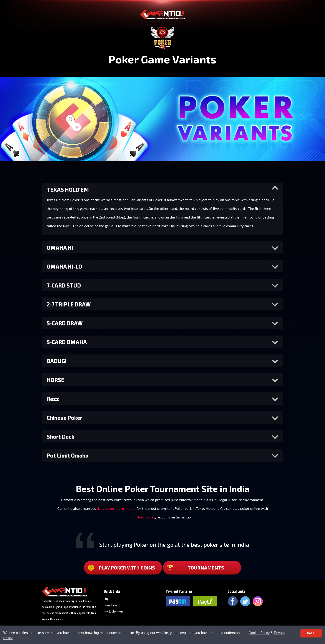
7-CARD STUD (64, 285)
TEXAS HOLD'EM (68, 189)
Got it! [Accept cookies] (311, 633)
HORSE (56, 380)
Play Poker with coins (122, 568)
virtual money (144, 517)
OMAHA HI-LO (64, 266)
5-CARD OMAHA (67, 342)
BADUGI (57, 361)
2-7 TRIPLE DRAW (69, 304)
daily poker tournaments (116, 508)
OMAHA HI (60, 247)
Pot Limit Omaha (68, 455)
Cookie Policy (259, 633)
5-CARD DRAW (65, 323)
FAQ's (107, 599)
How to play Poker (114, 611)
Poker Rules (110, 605)
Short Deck (61, 436)
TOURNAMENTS (196, 568)
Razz (53, 399)
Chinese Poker (65, 417)
